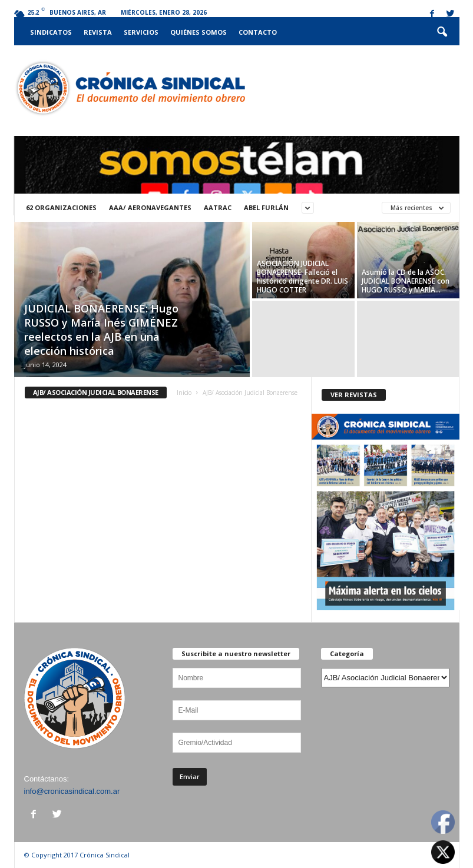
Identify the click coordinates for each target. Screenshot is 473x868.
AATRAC (218, 207)
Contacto (258, 32)
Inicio (184, 393)
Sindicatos (51, 32)
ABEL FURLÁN (266, 207)
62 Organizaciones (61, 207)
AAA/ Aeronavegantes (150, 207)
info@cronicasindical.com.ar (72, 791)
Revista (98, 32)
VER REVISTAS (354, 395)
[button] (442, 32)
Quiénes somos (199, 32)
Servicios (141, 32)
